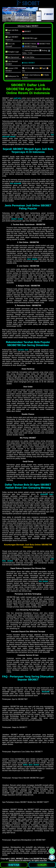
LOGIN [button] (42, 865)
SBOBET (19, 859)
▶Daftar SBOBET (28, 63)
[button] (52, 857)
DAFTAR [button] (14, 865)
